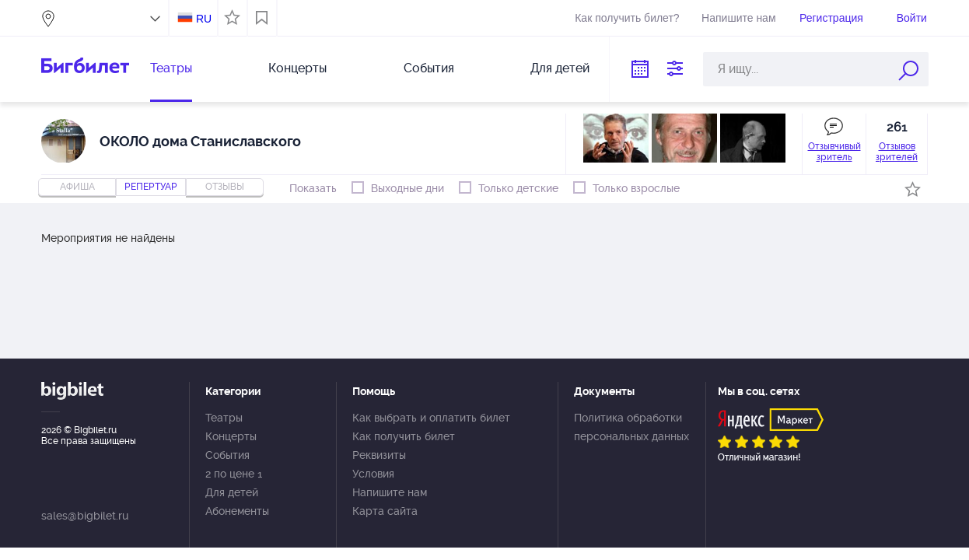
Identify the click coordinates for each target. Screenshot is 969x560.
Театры (171, 68)
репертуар (151, 187)
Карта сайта (385, 511)
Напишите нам (738, 18)
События (429, 68)
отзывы (225, 187)
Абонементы (237, 511)
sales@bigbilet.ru (85, 516)
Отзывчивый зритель (834, 152)
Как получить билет (404, 436)
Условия (373, 474)
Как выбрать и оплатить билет (431, 418)
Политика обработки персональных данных (631, 427)
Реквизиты (379, 455)
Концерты (297, 68)
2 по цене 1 (234, 474)
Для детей (560, 68)
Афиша (77, 187)
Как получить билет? (627, 18)
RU (204, 19)
